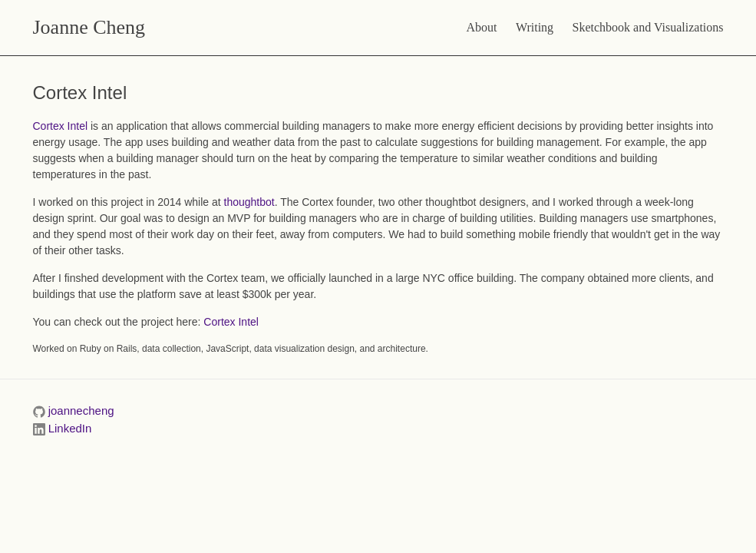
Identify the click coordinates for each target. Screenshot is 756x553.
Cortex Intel (61, 126)
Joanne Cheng (89, 27)
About (482, 27)
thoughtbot (249, 202)
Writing (535, 27)
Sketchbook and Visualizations (648, 27)
